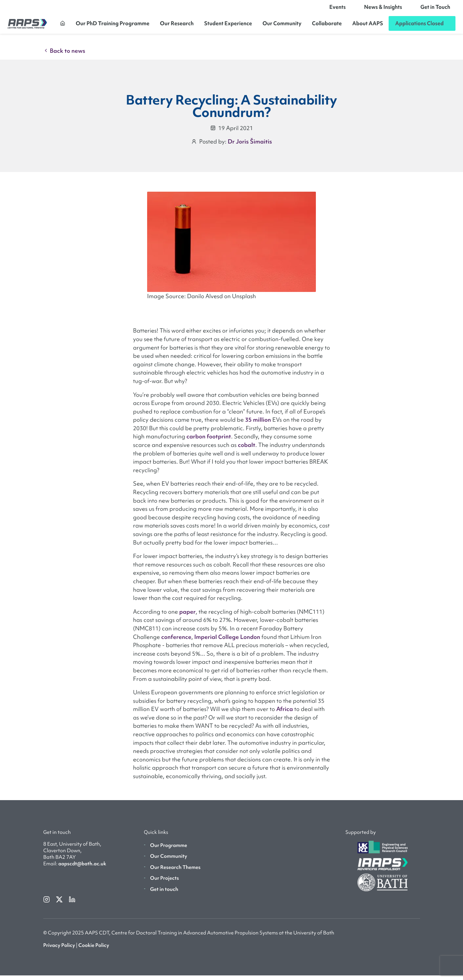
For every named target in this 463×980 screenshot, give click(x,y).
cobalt (247, 449)
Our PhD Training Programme (113, 26)
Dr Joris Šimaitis (250, 146)
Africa (285, 713)
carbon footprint (209, 441)
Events (338, 9)
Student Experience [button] (228, 26)
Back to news (64, 55)
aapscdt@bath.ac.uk (82, 868)
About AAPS (368, 26)
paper (187, 616)
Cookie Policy (94, 950)
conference (176, 641)
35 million (258, 424)
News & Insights (383, 9)
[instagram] (47, 904)
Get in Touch (435, 9)
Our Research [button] (177, 26)
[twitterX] (60, 904)
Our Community (282, 26)
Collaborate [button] (327, 26)
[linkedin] (72, 904)
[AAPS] (27, 26)
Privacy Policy (59, 950)
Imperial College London (227, 641)
